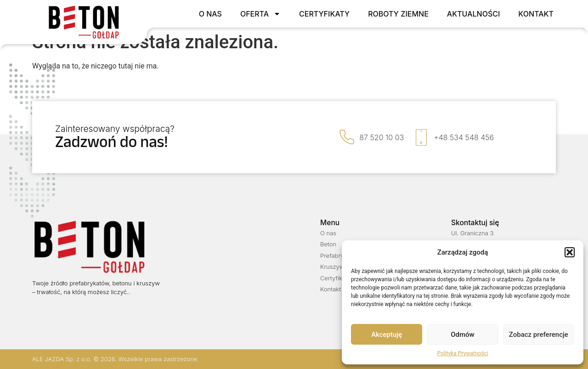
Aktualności (474, 14)
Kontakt (536, 14)
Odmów (463, 335)
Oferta (260, 14)
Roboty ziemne (398, 14)
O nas (210, 14)
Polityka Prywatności (462, 353)
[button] (570, 252)
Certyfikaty (324, 14)
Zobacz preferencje (539, 335)
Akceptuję (387, 335)
